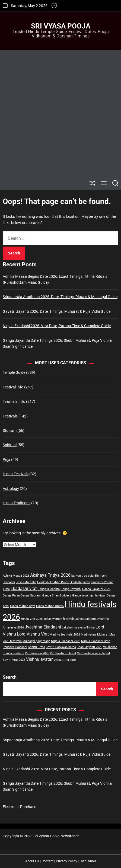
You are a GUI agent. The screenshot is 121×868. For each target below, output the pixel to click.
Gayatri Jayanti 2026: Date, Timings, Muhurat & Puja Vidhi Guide (57, 311)
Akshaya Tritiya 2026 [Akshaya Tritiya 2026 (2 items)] (50, 575)
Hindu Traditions (17, 503)
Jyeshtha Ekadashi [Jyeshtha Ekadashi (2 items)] (43, 627)
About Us (32, 861)
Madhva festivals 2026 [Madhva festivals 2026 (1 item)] (65, 635)
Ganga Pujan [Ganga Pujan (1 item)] (11, 596)
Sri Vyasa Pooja (61, 26)
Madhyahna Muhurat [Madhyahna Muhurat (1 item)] (95, 635)
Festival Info (13, 387)
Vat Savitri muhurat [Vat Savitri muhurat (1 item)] (63, 653)
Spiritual (10, 445)
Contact (47, 861)
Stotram (10, 430)
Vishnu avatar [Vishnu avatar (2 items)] (39, 659)
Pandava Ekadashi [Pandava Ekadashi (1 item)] (15, 647)
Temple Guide (14, 372)
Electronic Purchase (19, 807)
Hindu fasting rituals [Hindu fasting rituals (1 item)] (50, 606)
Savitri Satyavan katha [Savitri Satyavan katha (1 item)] (61, 647)
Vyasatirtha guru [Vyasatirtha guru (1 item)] (65, 660)
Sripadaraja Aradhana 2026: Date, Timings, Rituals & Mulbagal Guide (60, 297)
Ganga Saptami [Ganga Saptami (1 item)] (31, 596)
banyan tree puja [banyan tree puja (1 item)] (82, 576)
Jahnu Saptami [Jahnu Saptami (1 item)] (86, 619)
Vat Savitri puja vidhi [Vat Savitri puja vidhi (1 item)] (91, 653)
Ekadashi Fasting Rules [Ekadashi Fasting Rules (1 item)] (53, 582)
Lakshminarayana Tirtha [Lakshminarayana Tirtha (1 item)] (78, 628)
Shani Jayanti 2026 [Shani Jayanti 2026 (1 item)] (90, 647)
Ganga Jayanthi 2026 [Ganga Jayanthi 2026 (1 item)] (96, 589)
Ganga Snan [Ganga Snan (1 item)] (50, 596)
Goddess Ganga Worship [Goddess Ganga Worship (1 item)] (76, 596)
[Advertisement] (60, 113)
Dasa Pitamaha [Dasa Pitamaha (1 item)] (26, 582)
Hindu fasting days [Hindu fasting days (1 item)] (23, 606)
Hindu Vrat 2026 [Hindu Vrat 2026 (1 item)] (32, 619)
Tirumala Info (14, 401)
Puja (7, 459)
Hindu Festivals (16, 474)
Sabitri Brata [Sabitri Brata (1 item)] (36, 647)
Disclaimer (88, 861)
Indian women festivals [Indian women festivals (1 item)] (59, 619)
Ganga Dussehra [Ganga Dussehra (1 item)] (49, 589)
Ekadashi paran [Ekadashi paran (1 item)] (80, 582)
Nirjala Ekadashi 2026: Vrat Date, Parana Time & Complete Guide (57, 326)
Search (10, 677)
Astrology (11, 489)
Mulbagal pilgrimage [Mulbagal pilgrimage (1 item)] (36, 641)
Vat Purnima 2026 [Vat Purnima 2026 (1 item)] (37, 653)
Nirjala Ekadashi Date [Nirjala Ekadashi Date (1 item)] (96, 641)
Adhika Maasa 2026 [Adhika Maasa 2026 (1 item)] (16, 576)
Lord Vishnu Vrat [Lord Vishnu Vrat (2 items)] (33, 634)
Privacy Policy (66, 861)
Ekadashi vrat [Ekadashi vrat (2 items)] (24, 588)
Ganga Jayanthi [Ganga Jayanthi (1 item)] (71, 589)
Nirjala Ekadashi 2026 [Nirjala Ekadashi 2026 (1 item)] (66, 641)
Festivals (10, 416)
